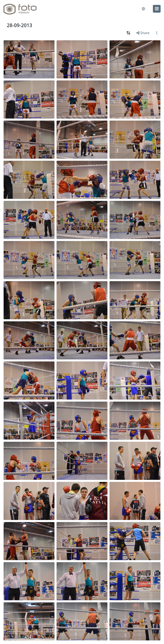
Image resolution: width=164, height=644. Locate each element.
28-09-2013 (19, 25)
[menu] (157, 9)
